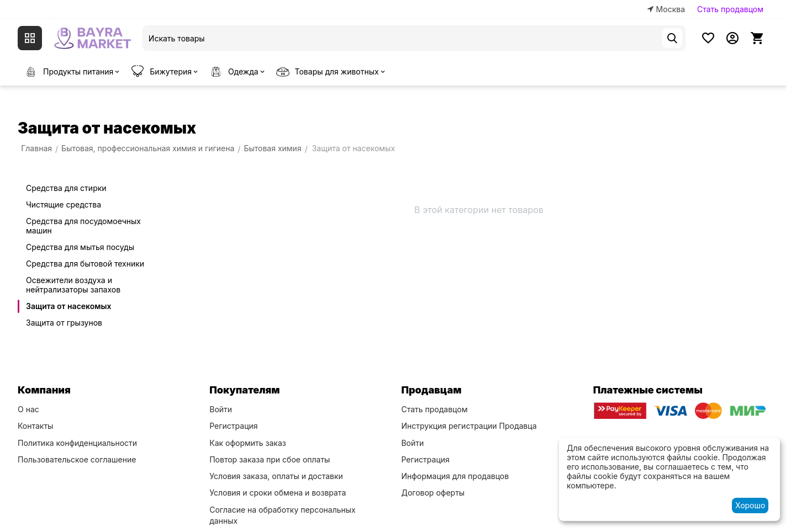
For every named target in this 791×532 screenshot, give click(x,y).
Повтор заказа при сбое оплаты (270, 459)
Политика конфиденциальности (77, 443)
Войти (221, 409)
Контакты (35, 426)
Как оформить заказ (247, 443)
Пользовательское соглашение (77, 459)
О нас (28, 409)
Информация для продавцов (455, 476)
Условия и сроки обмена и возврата (278, 493)
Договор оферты (433, 493)
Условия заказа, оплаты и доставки (276, 476)
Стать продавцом (730, 9)
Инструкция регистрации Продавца (469, 426)
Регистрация (233, 426)
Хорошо (750, 505)
